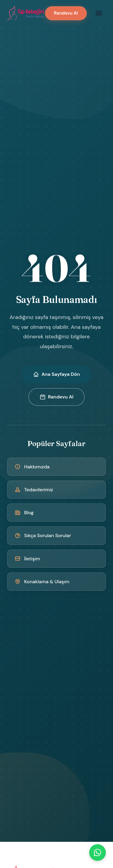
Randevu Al (66, 13)
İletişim (27, 559)
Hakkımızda (32, 467)
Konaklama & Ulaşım (42, 582)
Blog (24, 513)
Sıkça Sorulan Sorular (43, 535)
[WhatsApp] (97, 853)
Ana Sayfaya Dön (56, 374)
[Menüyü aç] (99, 13)
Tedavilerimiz (34, 490)
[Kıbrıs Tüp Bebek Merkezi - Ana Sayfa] (26, 13)
